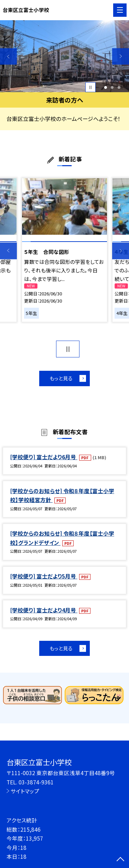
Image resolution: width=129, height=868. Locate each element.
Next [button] (121, 56)
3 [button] (119, 87)
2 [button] (112, 87)
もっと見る (61, 378)
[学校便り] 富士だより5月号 (44, 576)
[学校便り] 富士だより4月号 (44, 610)
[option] (64, 56)
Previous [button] (8, 56)
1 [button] (105, 87)
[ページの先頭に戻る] (120, 860)
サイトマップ (25, 791)
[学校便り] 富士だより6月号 (44, 457)
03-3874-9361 (36, 782)
